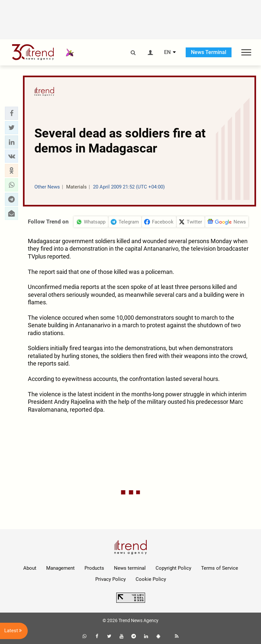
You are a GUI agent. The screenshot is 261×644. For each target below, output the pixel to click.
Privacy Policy (111, 579)
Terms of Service (220, 568)
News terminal (130, 568)
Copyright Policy (173, 568)
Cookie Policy (151, 579)
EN (167, 52)
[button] (11, 113)
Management (60, 568)
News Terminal (209, 52)
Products (94, 568)
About (30, 568)
